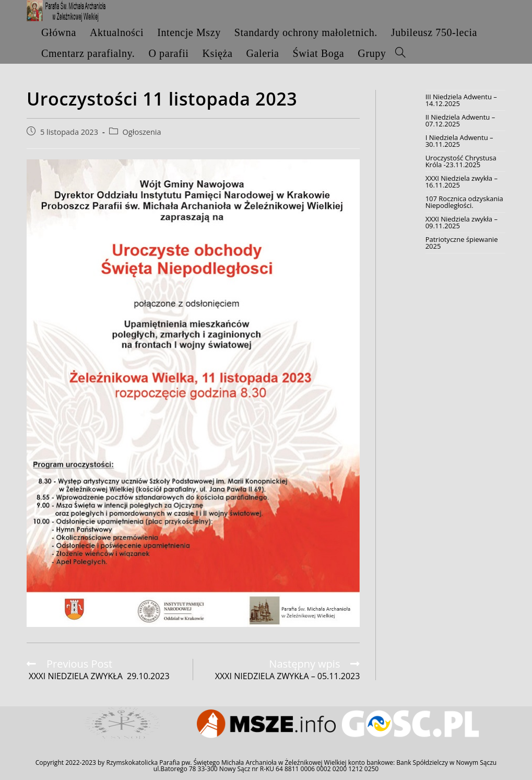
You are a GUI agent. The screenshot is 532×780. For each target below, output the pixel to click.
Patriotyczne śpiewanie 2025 (462, 243)
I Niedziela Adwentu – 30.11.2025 (459, 141)
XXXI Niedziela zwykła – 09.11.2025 (462, 222)
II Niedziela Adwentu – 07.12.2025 (460, 120)
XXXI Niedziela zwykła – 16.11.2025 (462, 182)
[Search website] (400, 53)
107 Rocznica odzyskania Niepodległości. (464, 202)
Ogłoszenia (142, 132)
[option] (122, 724)
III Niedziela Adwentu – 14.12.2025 (461, 100)
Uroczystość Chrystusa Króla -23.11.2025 (461, 161)
